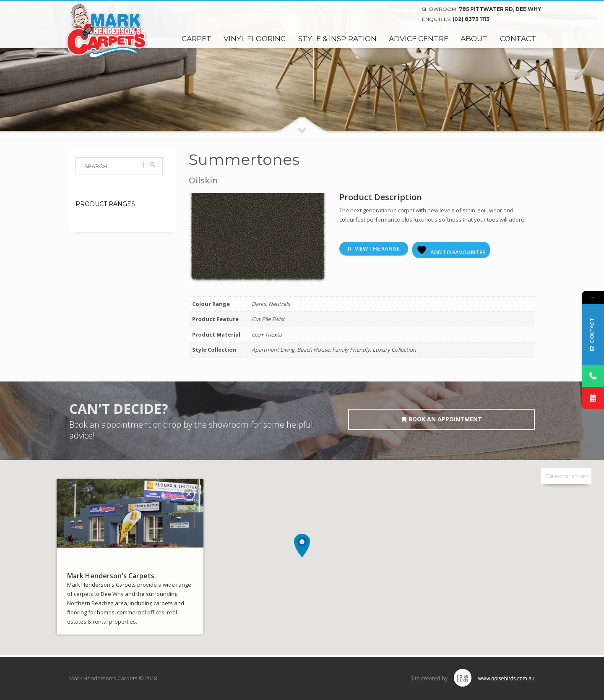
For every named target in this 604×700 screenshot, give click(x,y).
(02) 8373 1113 (471, 19)
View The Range (374, 248)
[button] (302, 546)
